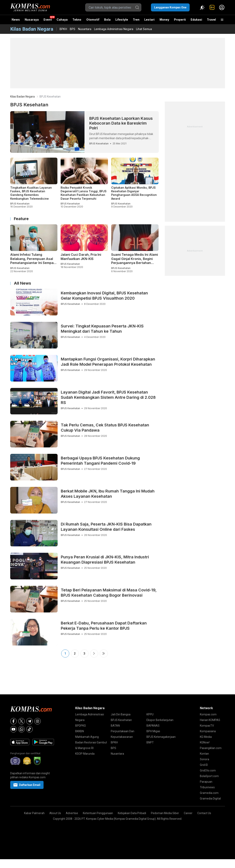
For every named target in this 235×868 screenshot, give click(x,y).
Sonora (204, 759)
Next (94, 654)
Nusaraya (32, 20)
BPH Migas (153, 731)
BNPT (150, 742)
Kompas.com (208, 714)
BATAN (115, 726)
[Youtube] (13, 729)
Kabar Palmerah (34, 813)
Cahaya (62, 20)
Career (188, 813)
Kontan (204, 754)
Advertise (72, 813)
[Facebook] (13, 721)
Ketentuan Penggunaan (98, 813)
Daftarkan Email (27, 785)
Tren (136, 20)
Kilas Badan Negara (22, 97)
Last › (104, 654)
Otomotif (93, 20)
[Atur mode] (202, 7)
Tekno (77, 20)
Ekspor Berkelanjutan (160, 720)
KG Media (206, 737)
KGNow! (205, 742)
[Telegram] (30, 721)
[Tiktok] (30, 729)
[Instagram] (38, 721)
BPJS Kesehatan (121, 720)
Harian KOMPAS (210, 720)
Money (164, 20)
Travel (211, 20)
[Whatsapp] (21, 729)
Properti (180, 20)
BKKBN (80, 731)
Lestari (149, 21)
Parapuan (206, 782)
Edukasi (196, 20)
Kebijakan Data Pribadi (132, 813)
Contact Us (204, 813)
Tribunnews (207, 787)
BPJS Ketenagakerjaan (161, 737)
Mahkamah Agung (87, 737)
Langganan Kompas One (170, 7)
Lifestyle (122, 20)
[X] (21, 721)
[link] (212, 7)
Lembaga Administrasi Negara (114, 29)
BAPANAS (153, 726)
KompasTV (207, 726)
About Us (55, 813)
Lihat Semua (144, 29)
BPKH (63, 29)
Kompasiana (208, 731)
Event (48, 20)
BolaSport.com (209, 776)
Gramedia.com (209, 793)
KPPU (150, 714)
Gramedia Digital (210, 799)
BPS (73, 29)
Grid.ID (204, 765)
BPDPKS (81, 726)
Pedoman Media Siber (165, 813)
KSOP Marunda (85, 754)
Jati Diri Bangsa (121, 714)
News (16, 20)
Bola (107, 20)
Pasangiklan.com (211, 748)
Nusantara (85, 29)
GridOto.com (208, 770)
